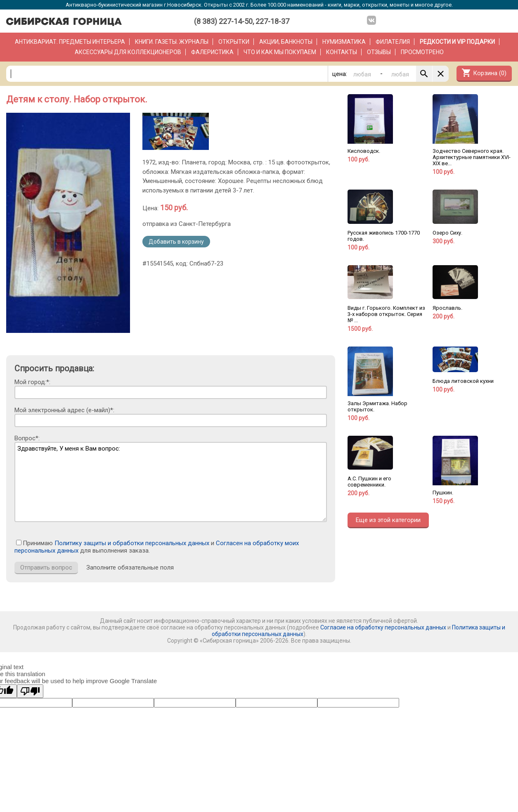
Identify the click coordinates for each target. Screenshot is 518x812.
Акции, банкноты (286, 42)
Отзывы (379, 52)
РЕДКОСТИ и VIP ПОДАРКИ (457, 42)
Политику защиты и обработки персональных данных (132, 543)
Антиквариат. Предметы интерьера (70, 42)
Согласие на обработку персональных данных (383, 627)
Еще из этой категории (388, 520)
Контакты (342, 52)
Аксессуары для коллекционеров (128, 52)
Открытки (234, 42)
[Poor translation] (30, 691)
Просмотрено (422, 52)
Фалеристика (212, 52)
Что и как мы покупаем (280, 52)
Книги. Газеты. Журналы (172, 42)
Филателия (393, 42)
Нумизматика (344, 42)
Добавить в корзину (176, 242)
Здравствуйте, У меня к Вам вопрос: (171, 482)
